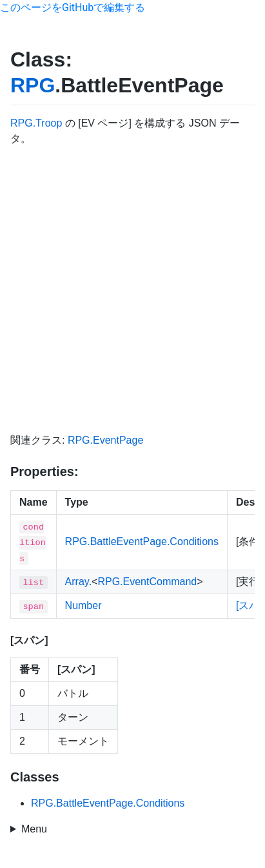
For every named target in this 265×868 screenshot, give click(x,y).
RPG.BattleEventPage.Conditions (142, 542)
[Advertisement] (132, 290)
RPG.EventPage (105, 440)
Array (77, 582)
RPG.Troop (36, 123)
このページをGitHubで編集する (73, 7)
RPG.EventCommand (147, 582)
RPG (33, 85)
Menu (34, 829)
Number (83, 605)
